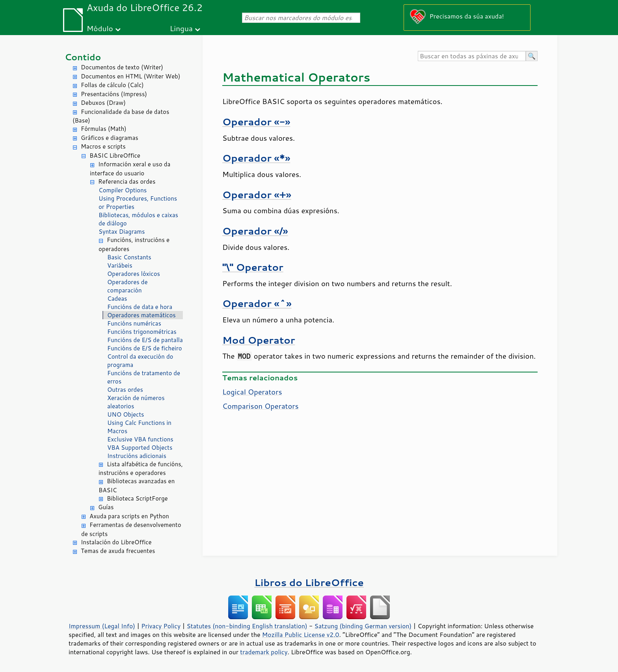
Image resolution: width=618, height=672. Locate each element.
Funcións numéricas (134, 323)
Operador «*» (256, 158)
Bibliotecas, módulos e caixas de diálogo (138, 219)
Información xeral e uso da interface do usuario (130, 169)
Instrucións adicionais (137, 456)
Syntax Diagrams (122, 232)
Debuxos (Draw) (103, 103)
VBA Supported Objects (140, 448)
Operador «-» (256, 122)
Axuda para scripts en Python (129, 516)
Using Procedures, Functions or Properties (138, 203)
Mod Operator (259, 340)
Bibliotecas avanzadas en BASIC (137, 486)
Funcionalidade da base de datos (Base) (121, 116)
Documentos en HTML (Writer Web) (130, 76)
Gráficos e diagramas (110, 138)
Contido (83, 57)
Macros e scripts (103, 146)
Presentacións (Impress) (114, 94)
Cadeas (117, 299)
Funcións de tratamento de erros (144, 377)
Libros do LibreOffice (309, 582)
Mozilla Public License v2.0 (301, 635)
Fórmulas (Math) (104, 129)
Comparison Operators (261, 406)
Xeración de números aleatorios (136, 402)
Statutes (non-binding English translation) (247, 626)
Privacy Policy (161, 626)
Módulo (100, 28)
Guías (106, 507)
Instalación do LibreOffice (116, 542)
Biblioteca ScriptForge (137, 498)
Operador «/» (255, 231)
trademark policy (264, 652)
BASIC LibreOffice (115, 155)
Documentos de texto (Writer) (122, 67)
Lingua (181, 28)
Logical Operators (252, 392)
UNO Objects (126, 414)
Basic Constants (129, 257)
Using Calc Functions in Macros (139, 427)
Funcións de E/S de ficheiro (145, 348)
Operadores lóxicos (134, 274)
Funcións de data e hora (140, 307)
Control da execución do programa (140, 361)
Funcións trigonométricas (142, 332)
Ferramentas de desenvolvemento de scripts (131, 529)
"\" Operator (253, 267)
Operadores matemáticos (141, 315)
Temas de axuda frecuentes (118, 551)
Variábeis (120, 265)
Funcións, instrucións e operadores (134, 244)
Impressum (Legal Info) (102, 626)
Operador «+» (257, 195)
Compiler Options (123, 190)
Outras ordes (125, 390)
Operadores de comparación (128, 286)
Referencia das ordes (127, 181)
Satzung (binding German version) (363, 626)
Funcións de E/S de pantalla (145, 340)
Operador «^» (257, 303)
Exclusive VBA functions (140, 439)
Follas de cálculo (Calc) (112, 85)
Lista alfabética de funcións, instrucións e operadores (141, 469)
